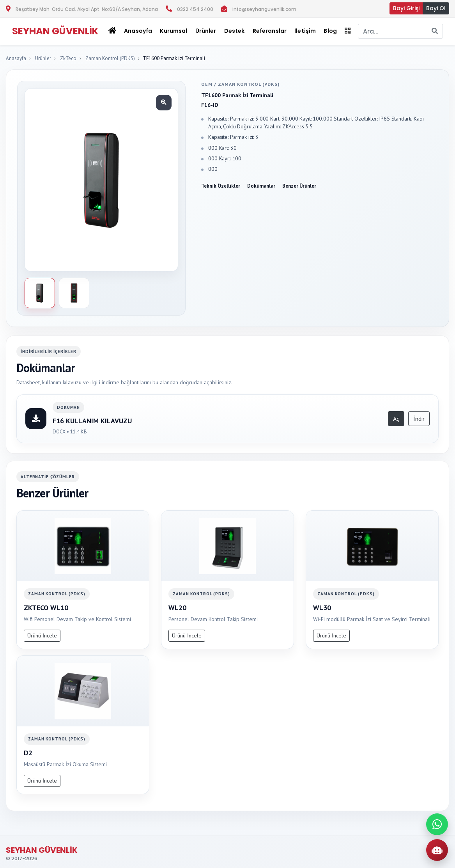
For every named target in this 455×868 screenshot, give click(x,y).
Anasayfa (138, 31)
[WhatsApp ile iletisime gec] (437, 824)
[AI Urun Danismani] (437, 850)
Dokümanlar (261, 186)
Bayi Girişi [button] (406, 8)
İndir (419, 419)
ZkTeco (68, 58)
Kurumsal (174, 31)
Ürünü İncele (42, 635)
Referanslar (270, 31)
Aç (396, 419)
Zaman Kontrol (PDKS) (110, 58)
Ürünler (43, 58)
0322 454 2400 (195, 9)
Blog (330, 31)
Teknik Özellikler (221, 186)
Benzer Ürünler (299, 186)
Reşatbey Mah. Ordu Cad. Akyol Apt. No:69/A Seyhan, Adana (87, 9)
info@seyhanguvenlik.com (264, 9)
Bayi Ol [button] (436, 8)
